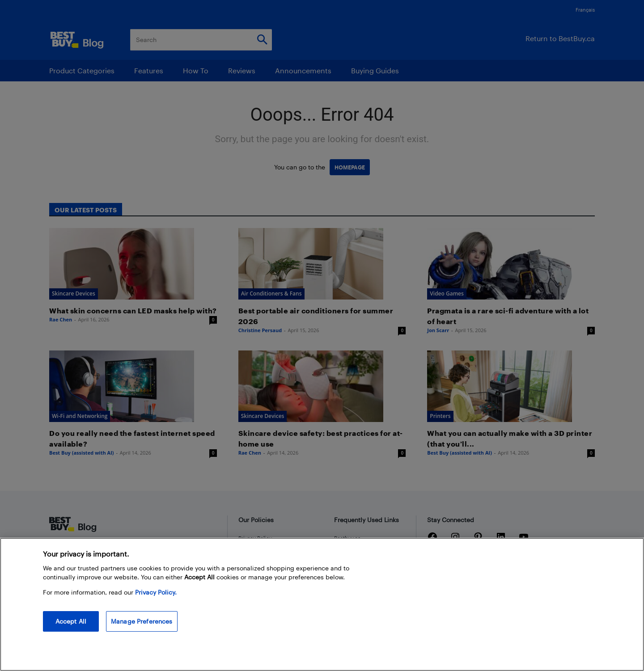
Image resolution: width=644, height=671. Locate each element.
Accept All (71, 621)
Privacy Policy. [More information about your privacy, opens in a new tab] (156, 592)
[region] (322, 604)
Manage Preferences (142, 621)
